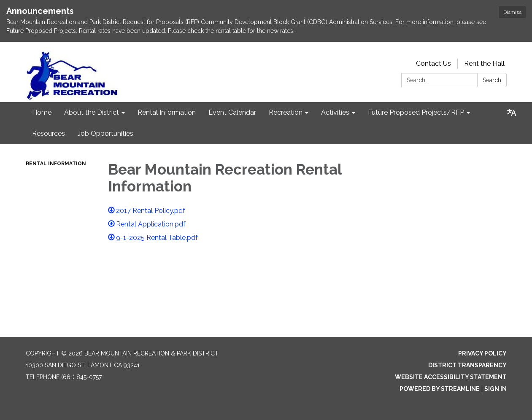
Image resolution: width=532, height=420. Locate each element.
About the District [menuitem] (92, 112)
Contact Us (433, 63)
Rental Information (56, 164)
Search (492, 80)
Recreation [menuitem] (286, 112)
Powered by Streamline (440, 389)
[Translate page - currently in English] (512, 113)
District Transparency (467, 365)
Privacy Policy (482, 353)
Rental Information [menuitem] (167, 112)
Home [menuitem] (42, 112)
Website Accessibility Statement (451, 377)
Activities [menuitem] (335, 112)
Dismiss (512, 12)
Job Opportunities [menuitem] (105, 133)
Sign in (496, 389)
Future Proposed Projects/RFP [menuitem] (416, 112)
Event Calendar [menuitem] (232, 112)
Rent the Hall (484, 63)
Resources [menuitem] (49, 133)
